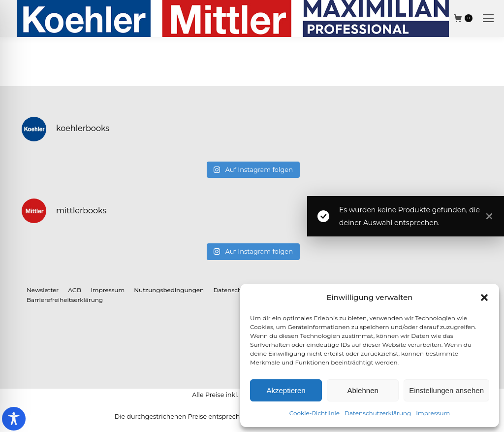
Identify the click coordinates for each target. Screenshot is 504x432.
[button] (484, 298)
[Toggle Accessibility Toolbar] (14, 419)
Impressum (433, 413)
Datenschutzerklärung (378, 413)
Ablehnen (362, 390)
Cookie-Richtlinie (315, 413)
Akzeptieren (286, 390)
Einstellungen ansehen (446, 390)
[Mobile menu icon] (488, 18)
